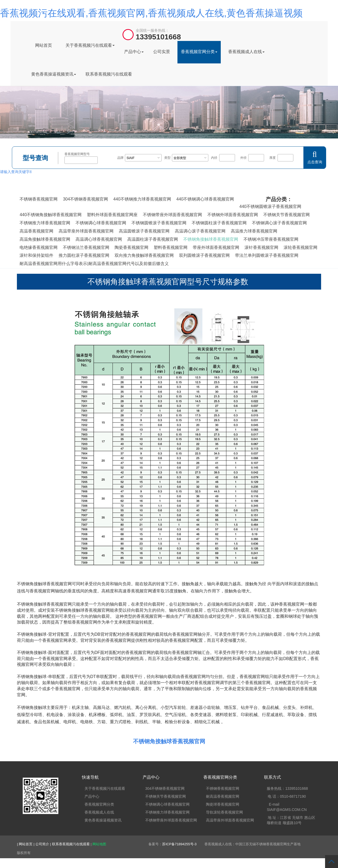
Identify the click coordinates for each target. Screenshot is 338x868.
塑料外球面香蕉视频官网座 (112, 215)
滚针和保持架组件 (36, 255)
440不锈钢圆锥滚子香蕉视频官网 (270, 206)
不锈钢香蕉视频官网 (39, 199)
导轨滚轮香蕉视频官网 (224, 812)
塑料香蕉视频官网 (171, 247)
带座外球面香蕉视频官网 (216, 247)
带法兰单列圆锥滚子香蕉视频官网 (267, 255)
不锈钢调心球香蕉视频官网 (101, 223)
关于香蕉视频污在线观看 (90, 45)
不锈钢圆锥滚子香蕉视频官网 (159, 223)
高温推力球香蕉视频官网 (254, 231)
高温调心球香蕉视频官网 (99, 239)
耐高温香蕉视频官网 (223, 796)
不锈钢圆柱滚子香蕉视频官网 (219, 223)
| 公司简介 (42, 844)
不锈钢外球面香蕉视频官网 (233, 215)
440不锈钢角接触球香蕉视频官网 (51, 215)
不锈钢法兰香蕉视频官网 (86, 247)
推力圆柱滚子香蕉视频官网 (84, 255)
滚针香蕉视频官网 (261, 247)
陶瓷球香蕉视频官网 (223, 804)
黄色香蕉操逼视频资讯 (54, 74)
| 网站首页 (25, 844)
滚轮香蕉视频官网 (301, 247)
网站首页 (44, 45)
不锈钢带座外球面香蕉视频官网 (172, 215)
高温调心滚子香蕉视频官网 (200, 231)
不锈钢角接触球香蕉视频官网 (211, 239)
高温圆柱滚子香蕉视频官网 (153, 239)
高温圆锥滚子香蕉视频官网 (144, 231)
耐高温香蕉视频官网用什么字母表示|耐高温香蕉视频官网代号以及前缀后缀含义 (94, 264)
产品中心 (134, 52)
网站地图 (99, 844)
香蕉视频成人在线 (246, 52)
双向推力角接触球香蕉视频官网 (144, 255)
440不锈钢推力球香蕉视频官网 (142, 199)
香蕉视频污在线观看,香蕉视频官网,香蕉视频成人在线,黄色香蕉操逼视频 (151, 13)
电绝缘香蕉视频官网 (39, 247)
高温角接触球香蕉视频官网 (45, 239)
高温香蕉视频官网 (36, 231)
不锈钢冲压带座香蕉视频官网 (271, 239)
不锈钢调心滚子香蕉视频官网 (279, 223)
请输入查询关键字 (16, 172)
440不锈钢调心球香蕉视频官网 (205, 199)
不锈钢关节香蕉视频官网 (287, 215)
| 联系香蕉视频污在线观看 (71, 844)
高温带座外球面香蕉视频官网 (86, 231)
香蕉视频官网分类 (199, 52)
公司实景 (162, 52)
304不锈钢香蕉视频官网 (85, 199)
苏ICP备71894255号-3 (179, 844)
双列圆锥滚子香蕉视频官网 (204, 255)
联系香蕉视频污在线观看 (109, 74)
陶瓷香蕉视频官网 (132, 247)
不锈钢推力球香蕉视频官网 (45, 223)
